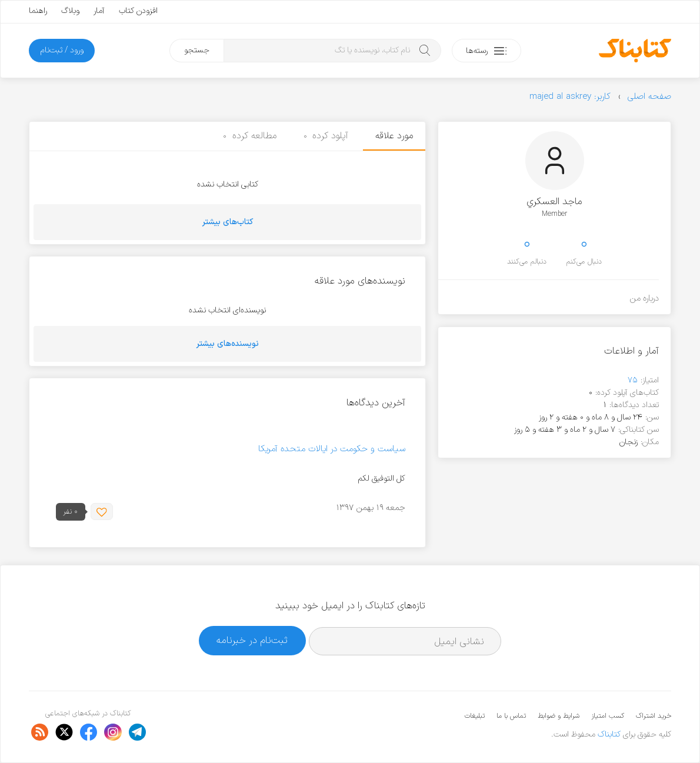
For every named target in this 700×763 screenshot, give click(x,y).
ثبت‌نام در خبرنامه (252, 640)
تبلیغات (475, 716)
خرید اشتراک (654, 716)
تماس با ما (511, 716)
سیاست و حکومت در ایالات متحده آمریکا (332, 449)
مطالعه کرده (250, 136)
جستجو (197, 50)
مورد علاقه (394, 136)
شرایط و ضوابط (559, 716)
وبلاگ (70, 11)
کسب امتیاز (608, 716)
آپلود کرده (326, 136)
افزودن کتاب (138, 11)
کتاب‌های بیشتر (228, 222)
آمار (99, 11)
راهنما (38, 11)
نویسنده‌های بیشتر (228, 344)
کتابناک (609, 734)
